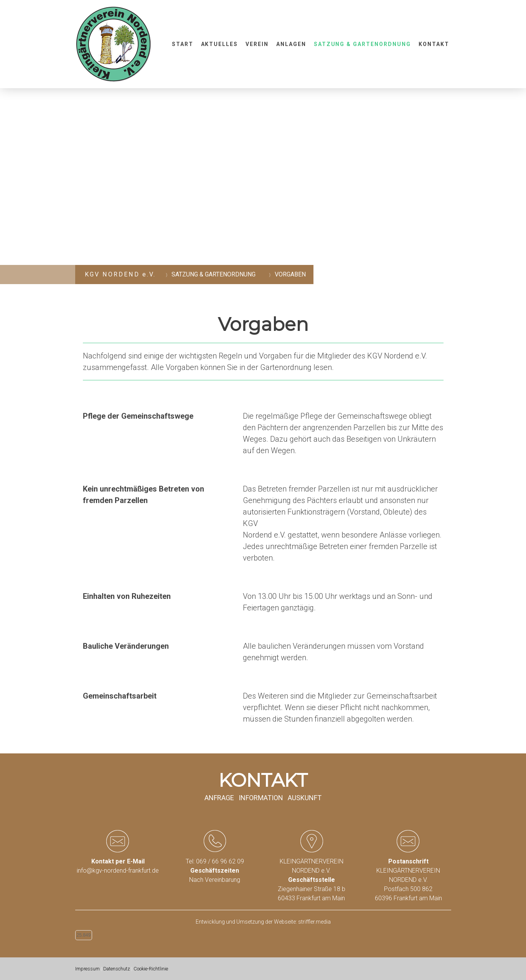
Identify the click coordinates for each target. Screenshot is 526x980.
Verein (257, 44)
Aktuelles (220, 44)
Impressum (87, 969)
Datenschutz (117, 969)
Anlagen (291, 44)
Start (183, 44)
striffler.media (314, 922)
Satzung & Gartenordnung (362, 44)
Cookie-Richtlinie (151, 969)
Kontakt (434, 44)
